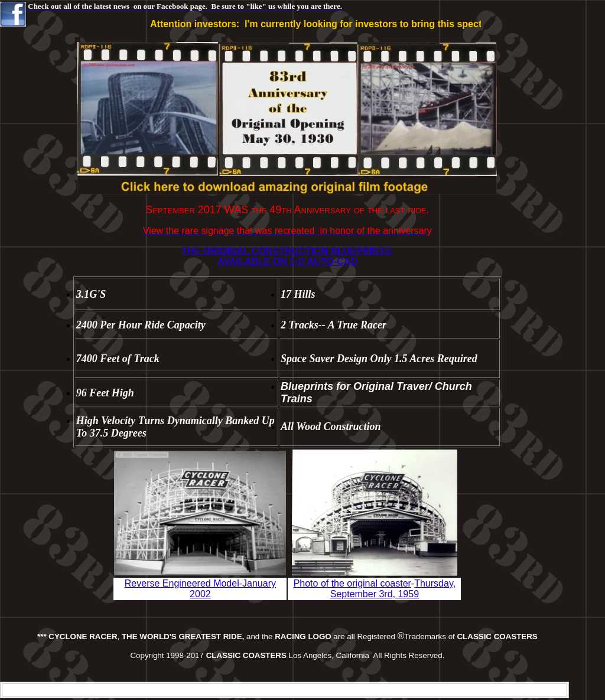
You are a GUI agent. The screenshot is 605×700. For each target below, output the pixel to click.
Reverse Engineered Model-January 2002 (200, 589)
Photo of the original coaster (352, 583)
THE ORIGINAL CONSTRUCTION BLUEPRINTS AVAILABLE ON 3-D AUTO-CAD (287, 256)
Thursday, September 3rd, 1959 (393, 589)
